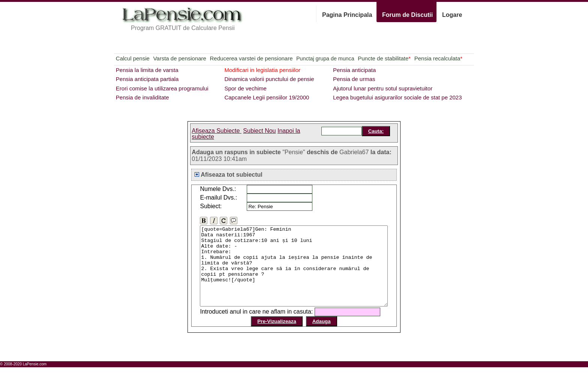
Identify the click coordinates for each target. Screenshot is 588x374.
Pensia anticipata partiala (147, 79)
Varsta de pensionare (179, 58)
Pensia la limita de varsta (147, 70)
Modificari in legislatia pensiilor (262, 70)
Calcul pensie (133, 58)
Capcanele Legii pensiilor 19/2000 (267, 97)
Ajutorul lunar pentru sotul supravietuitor (383, 88)
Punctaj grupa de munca (325, 59)
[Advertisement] (88, 47)
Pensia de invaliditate (142, 97)
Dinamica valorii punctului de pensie (269, 79)
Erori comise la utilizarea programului (162, 88)
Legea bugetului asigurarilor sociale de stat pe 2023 (397, 97)
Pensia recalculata (438, 58)
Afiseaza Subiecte (217, 131)
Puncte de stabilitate (384, 58)
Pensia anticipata (354, 70)
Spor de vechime (245, 88)
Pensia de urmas (354, 79)
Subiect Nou (259, 131)
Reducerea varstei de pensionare (251, 58)
